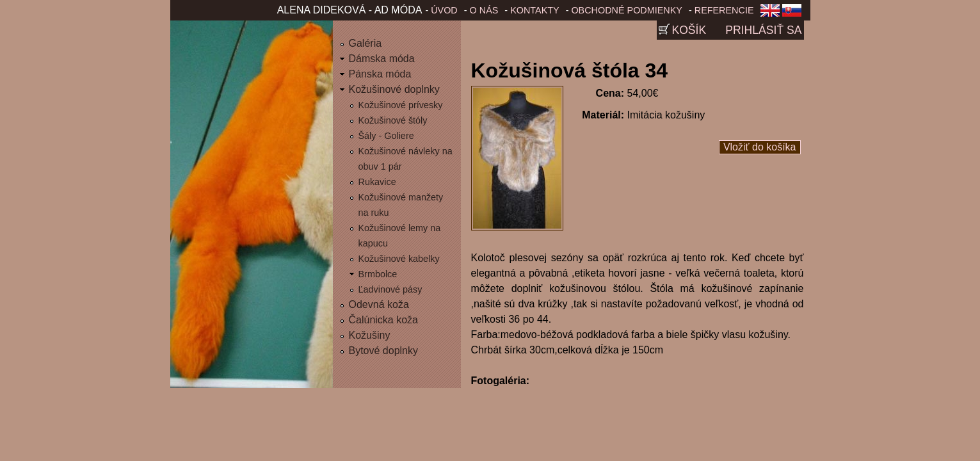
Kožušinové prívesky (401, 105)
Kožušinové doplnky (394, 89)
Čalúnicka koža (384, 320)
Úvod (444, 10)
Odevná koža (379, 304)
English (770, 14)
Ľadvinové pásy (390, 289)
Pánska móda (380, 74)
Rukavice (377, 182)
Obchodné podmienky (627, 10)
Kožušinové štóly (393, 120)
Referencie (724, 10)
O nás (484, 10)
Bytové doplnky (384, 351)
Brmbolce (378, 274)
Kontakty (535, 10)
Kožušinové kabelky (399, 259)
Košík (689, 30)
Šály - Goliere (386, 136)
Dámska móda (382, 59)
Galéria (365, 43)
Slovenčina (794, 14)
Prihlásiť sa (763, 30)
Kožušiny (370, 335)
